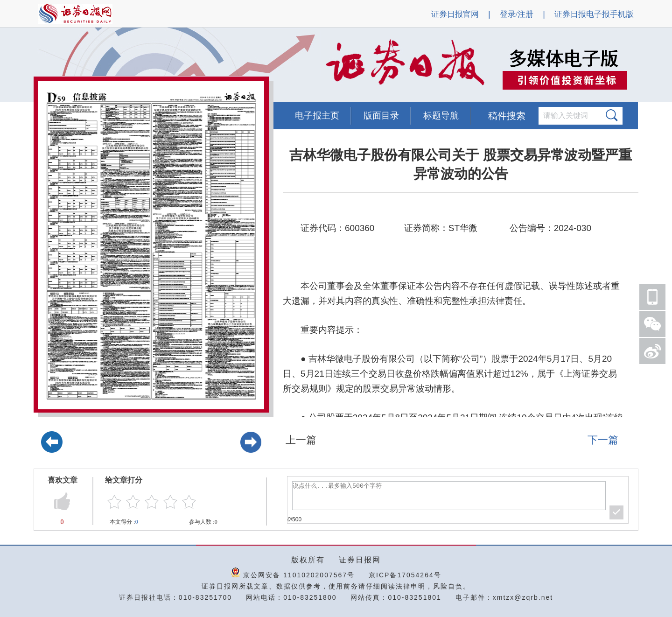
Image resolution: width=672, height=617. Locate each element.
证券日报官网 (455, 14)
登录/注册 (517, 14)
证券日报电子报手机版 (594, 14)
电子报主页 (317, 116)
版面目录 (381, 116)
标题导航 (441, 116)
